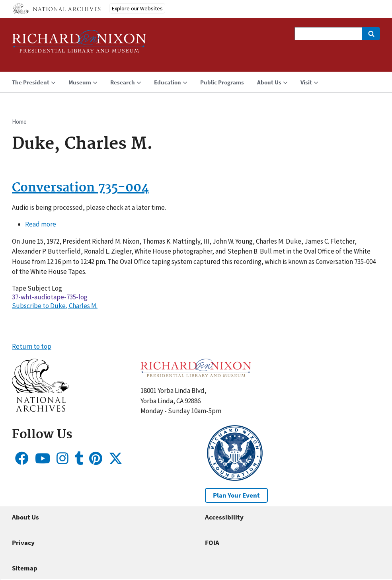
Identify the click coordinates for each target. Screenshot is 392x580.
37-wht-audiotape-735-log (50, 297)
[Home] (79, 45)
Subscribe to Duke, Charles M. (55, 306)
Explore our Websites (137, 8)
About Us (25, 517)
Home (19, 122)
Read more (41, 224)
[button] (40, 409)
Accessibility (224, 517)
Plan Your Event (236, 495)
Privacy (23, 543)
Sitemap (25, 568)
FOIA (212, 543)
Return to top (32, 346)
